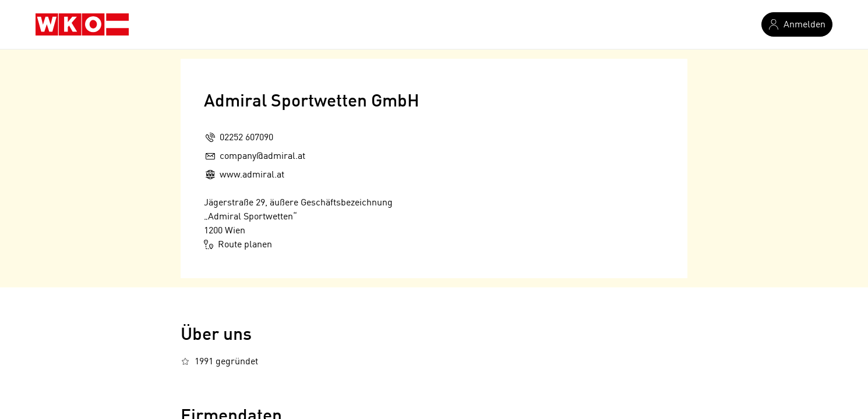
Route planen (238, 244)
